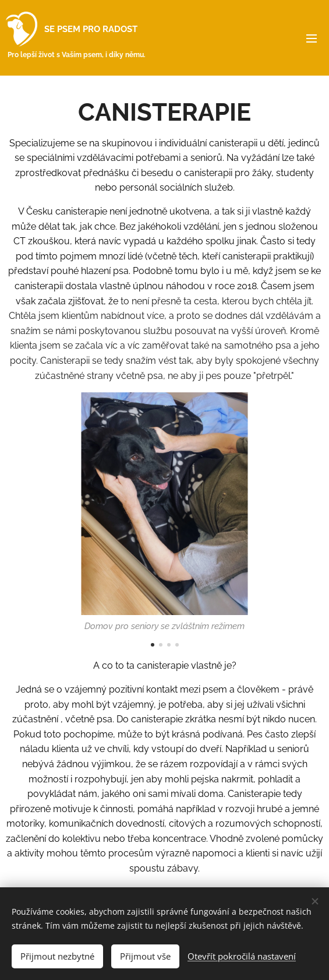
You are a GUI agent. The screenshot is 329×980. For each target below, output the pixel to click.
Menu (312, 38)
